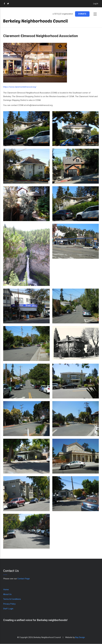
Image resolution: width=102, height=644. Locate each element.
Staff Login (8, 609)
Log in (96, 4)
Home (6, 590)
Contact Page (24, 579)
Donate (82, 14)
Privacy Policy (9, 604)
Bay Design (80, 637)
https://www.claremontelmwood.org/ (20, 87)
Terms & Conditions (12, 599)
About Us (7, 594)
